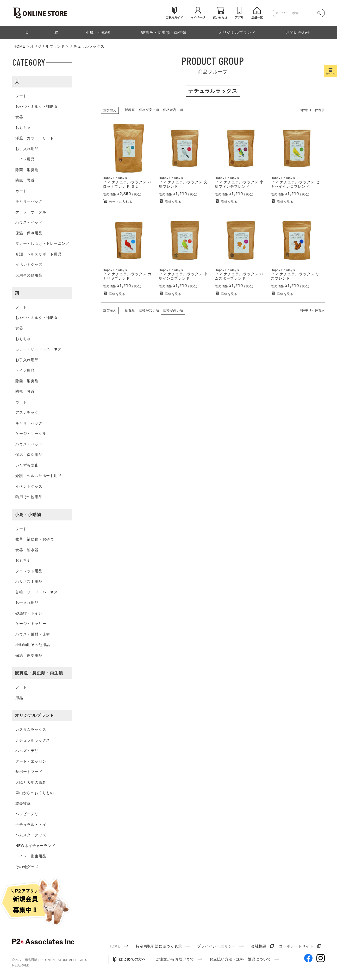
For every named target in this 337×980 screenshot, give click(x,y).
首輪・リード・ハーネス (37, 592)
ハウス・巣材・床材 (33, 634)
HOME (19, 46)
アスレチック (27, 412)
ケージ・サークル (31, 212)
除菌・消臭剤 (27, 170)
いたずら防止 (27, 465)
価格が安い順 (149, 110)
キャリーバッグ (29, 201)
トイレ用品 (25, 159)
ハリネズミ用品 (29, 581)
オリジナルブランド (48, 46)
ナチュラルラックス (33, 740)
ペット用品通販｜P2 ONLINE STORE (42, 960)
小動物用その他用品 (33, 645)
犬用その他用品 (29, 275)
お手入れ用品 (27, 149)
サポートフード (29, 772)
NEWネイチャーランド (35, 846)
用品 (19, 698)
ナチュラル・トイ (31, 825)
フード (21, 96)
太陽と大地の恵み (31, 782)
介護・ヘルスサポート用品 (39, 254)
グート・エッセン (31, 761)
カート (21, 191)
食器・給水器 (27, 550)
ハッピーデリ (27, 814)
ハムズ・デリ (27, 751)
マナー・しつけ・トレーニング (42, 243)
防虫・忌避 (25, 180)
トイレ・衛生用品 (31, 856)
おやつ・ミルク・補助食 (37, 106)
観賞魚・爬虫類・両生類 (39, 673)
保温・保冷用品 (29, 233)
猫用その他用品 (29, 497)
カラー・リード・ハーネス (39, 349)
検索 (321, 13)
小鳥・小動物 (28, 515)
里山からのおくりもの (35, 793)
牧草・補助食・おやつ (35, 539)
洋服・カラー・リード (35, 138)
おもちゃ (23, 128)
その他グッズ (27, 867)
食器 (19, 117)
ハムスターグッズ (31, 835)
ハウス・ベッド (29, 222)
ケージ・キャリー (31, 624)
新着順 (130, 110)
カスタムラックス (31, 730)
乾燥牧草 (23, 803)
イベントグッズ (29, 265)
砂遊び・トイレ (29, 613)
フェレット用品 (29, 571)
